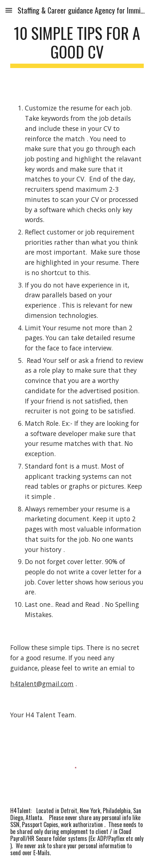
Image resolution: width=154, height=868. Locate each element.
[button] (9, 10)
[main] (77, 46)
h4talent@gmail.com (42, 684)
